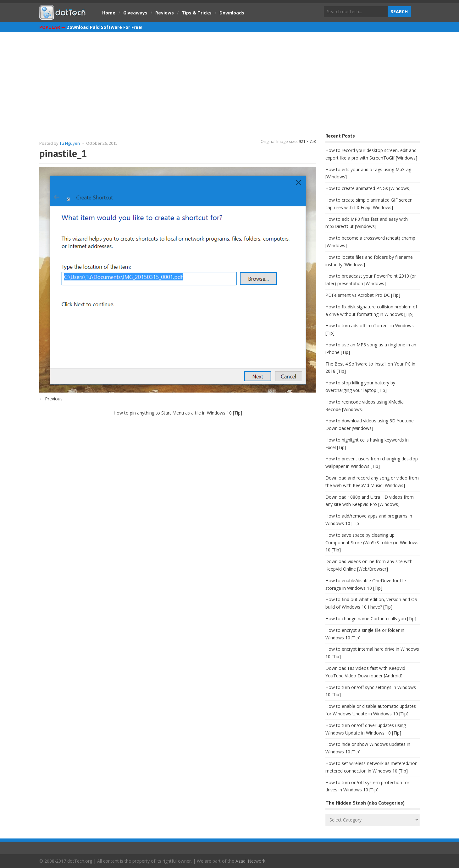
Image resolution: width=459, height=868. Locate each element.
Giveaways (135, 13)
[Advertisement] (229, 79)
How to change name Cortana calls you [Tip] (371, 618)
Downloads (232, 13)
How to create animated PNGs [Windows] (368, 188)
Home (109, 13)
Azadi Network (250, 861)
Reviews (165, 13)
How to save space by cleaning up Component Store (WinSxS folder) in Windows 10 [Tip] (372, 542)
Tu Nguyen (70, 143)
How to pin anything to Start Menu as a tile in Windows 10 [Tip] (178, 413)
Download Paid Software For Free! (104, 27)
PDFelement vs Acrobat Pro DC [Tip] (363, 295)
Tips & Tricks (197, 13)
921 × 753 (307, 141)
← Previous (51, 399)
